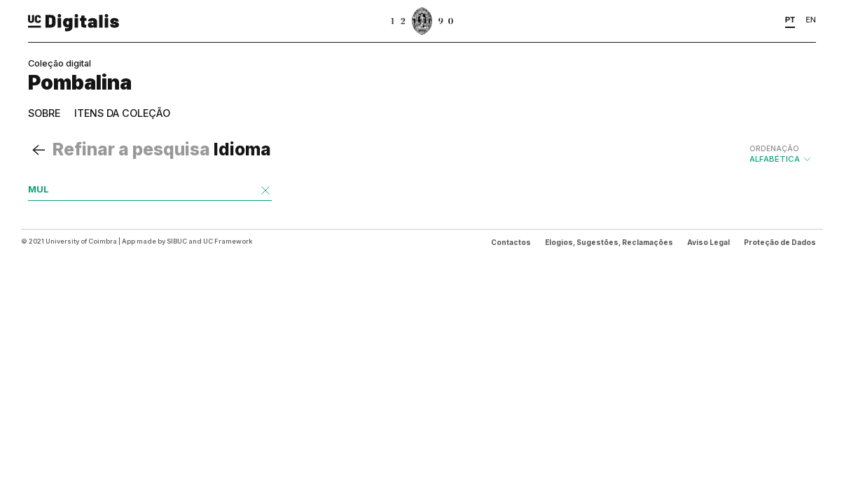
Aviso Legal (708, 242)
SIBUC (177, 241)
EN (811, 20)
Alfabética (781, 154)
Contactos (511, 242)
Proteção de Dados (780, 242)
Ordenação (774, 148)
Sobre (44, 113)
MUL (39, 189)
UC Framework (228, 241)
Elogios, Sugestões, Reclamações (609, 242)
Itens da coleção (122, 113)
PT (790, 20)
